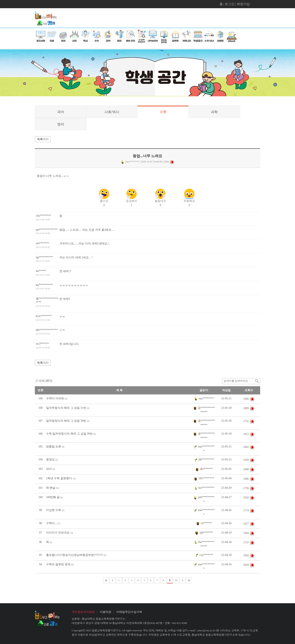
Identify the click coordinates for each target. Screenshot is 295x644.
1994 (246, 533)
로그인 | (231, 4)
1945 (246, 555)
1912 (246, 434)
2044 (246, 565)
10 (176, 580)
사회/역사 (112, 112)
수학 (163, 112)
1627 (246, 523)
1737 (246, 542)
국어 (61, 112)
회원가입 (243, 4)
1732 (246, 421)
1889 (246, 408)
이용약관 (106, 612)
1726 (246, 488)
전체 (42, 381)
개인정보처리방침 (83, 612)
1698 (246, 469)
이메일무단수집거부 (129, 612)
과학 (214, 112)
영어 (61, 124)
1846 (246, 479)
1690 (246, 399)
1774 (246, 511)
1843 (246, 447)
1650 (246, 460)
